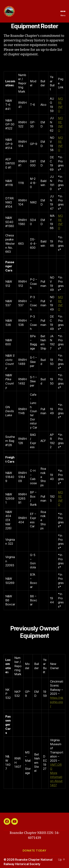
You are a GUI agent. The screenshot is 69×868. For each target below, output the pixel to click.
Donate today (34, 850)
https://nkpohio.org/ (57, 702)
